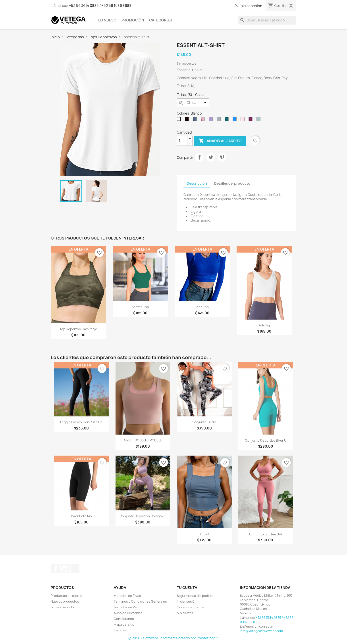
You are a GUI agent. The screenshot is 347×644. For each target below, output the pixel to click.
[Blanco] (180, 120)
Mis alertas (185, 613)
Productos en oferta (66, 596)
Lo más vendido (62, 607)
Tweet (211, 157)
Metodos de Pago (127, 607)
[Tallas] (193, 103)
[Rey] (235, 120)
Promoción (133, 20)
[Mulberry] (251, 120)
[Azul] (196, 120)
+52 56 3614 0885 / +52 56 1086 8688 (100, 6)
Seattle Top (140, 307)
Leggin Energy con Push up (81, 422)
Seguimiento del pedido (195, 596)
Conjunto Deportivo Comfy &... (143, 516)
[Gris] (220, 120)
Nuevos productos (65, 601)
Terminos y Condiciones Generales (140, 601)
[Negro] (188, 120)
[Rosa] (204, 120)
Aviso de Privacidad (128, 613)
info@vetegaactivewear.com (261, 631)
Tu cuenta (187, 588)
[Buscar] (267, 20)
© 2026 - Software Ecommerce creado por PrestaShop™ (173, 638)
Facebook (56, 569)
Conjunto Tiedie (204, 422)
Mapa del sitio (124, 624)
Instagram (65, 569)
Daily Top (264, 325)
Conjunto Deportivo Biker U (266, 440)
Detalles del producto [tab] (232, 183)
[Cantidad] (182, 141)
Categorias (161, 20)
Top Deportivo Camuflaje (78, 329)
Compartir (199, 157)
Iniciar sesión (187, 601)
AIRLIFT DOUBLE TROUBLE (143, 440)
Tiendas (120, 630)
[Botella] (227, 120)
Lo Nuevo (107, 20)
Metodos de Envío (127, 596)
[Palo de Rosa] (243, 120)
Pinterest (222, 157)
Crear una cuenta (190, 607)
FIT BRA (204, 534)
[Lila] (212, 120)
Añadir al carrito (220, 141)
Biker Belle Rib (81, 516)
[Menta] (259, 120)
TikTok (75, 569)
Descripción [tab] (197, 183)
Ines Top (202, 307)
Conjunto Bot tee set (266, 534)
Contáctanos (124, 619)
